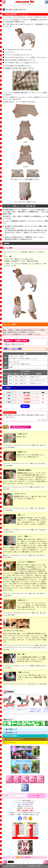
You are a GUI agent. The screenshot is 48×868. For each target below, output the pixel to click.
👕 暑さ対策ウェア (10, 729)
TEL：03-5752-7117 (25, 805)
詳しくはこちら (42, 420)
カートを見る (10, 866)
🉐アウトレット (9, 742)
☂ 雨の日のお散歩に (11, 736)
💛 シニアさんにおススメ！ (13, 739)
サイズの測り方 (13, 349)
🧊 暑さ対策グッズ (10, 733)
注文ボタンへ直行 (34, 866)
